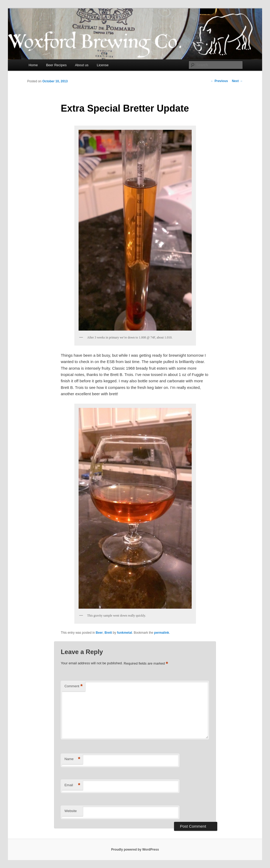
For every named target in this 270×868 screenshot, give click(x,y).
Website (71, 811)
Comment (73, 686)
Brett (108, 633)
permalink (162, 633)
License (103, 65)
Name (72, 759)
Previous (219, 81)
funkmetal (125, 633)
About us (82, 65)
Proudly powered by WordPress (135, 850)
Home (33, 65)
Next (237, 81)
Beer (99, 633)
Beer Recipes (56, 65)
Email (72, 785)
